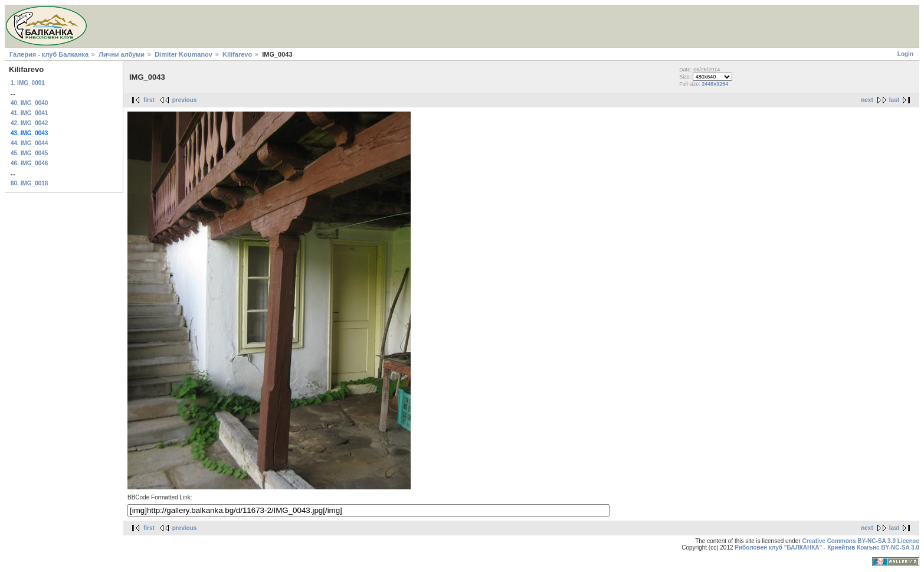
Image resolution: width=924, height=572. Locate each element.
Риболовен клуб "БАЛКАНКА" (778, 548)
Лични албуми (122, 54)
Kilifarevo (237, 54)
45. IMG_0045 (29, 153)
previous (185, 100)
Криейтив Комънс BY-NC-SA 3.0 (873, 548)
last (894, 100)
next (867, 100)
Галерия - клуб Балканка (49, 54)
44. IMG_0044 (29, 143)
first (149, 100)
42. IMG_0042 (29, 123)
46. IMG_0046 (29, 163)
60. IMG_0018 (29, 183)
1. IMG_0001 (28, 83)
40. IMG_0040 (29, 103)
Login (905, 54)
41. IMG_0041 (29, 113)
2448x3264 (715, 84)
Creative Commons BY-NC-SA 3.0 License (861, 541)
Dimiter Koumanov (184, 54)
